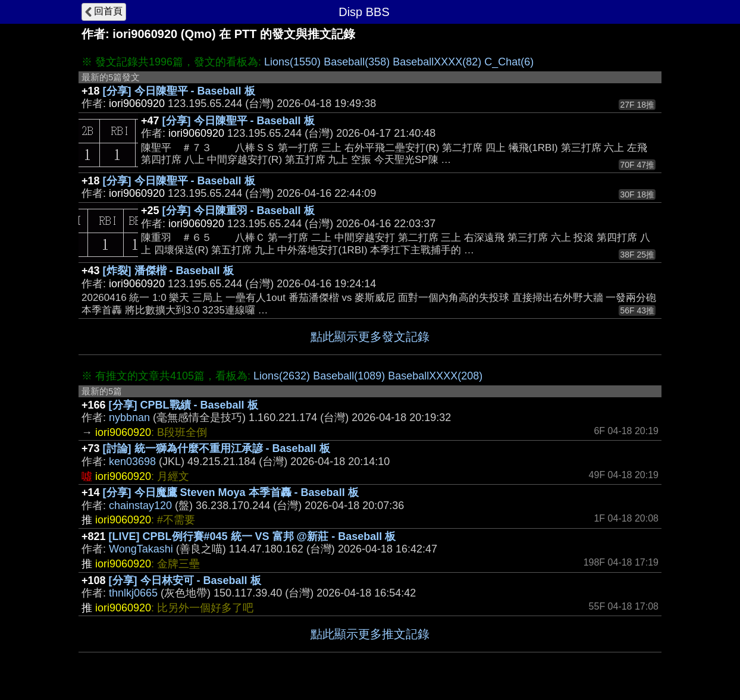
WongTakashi (141, 549)
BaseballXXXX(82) (437, 62)
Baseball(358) (357, 62)
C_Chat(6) (509, 62)
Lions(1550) (292, 62)
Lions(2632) (282, 376)
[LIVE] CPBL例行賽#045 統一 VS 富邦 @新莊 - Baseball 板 (253, 536)
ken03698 (132, 462)
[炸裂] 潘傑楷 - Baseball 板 (168, 271)
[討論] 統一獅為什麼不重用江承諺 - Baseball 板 (217, 448)
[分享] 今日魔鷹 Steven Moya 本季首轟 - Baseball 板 (231, 492)
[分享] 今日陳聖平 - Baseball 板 (179, 91)
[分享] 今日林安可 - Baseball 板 (185, 580)
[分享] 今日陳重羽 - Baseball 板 (239, 211)
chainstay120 (140, 506)
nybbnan (129, 418)
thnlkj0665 (133, 593)
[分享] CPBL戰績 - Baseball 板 (184, 405)
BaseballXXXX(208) (435, 376)
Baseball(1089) (349, 376)
